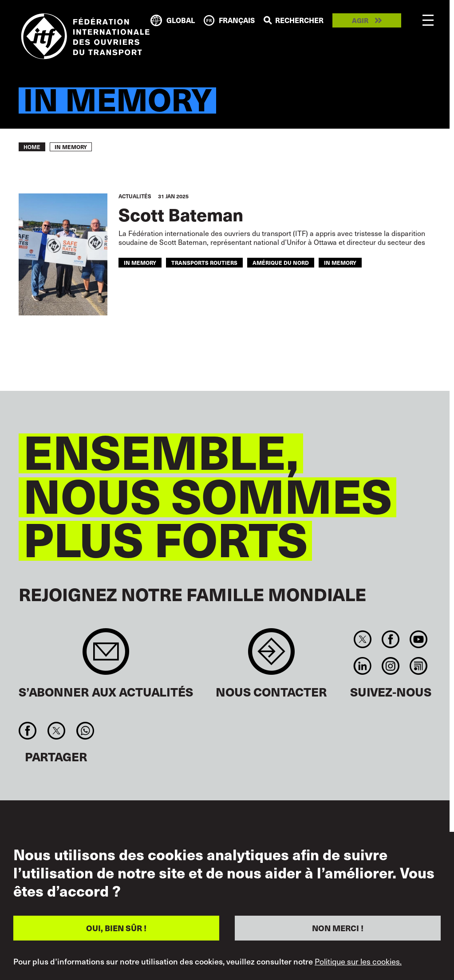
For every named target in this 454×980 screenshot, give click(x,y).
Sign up (106, 656)
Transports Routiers (204, 262)
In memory (340, 262)
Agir (360, 21)
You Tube (419, 639)
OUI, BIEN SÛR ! (116, 928)
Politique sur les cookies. (358, 961)
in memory (140, 262)
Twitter (362, 639)
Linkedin (362, 666)
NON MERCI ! (338, 928)
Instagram (390, 666)
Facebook (390, 639)
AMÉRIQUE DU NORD (281, 262)
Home (32, 147)
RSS (419, 666)
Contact (271, 656)
